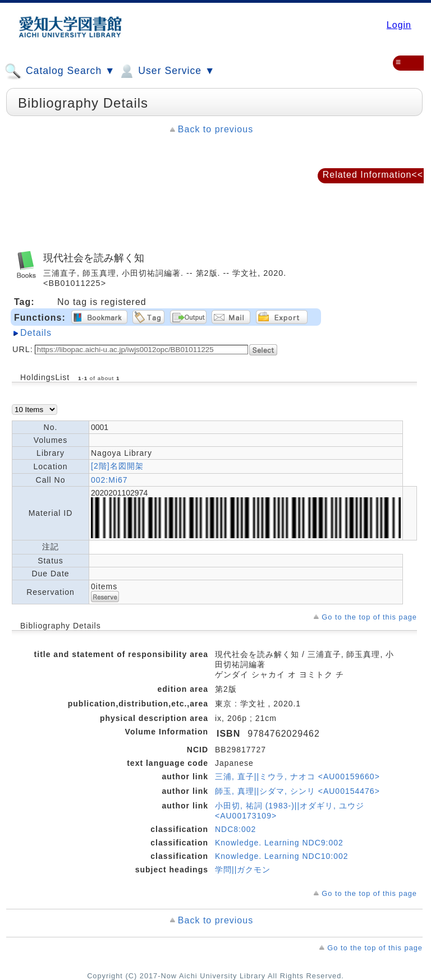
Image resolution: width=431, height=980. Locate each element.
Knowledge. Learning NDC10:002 (282, 856)
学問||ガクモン (243, 870)
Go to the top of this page (369, 617)
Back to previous (215, 129)
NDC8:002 (235, 829)
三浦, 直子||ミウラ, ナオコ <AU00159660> (297, 776)
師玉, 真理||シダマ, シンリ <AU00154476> (297, 791)
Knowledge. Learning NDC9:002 (279, 843)
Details (36, 333)
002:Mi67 (109, 480)
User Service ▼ (166, 71)
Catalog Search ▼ (60, 71)
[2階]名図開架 (117, 466)
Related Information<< (373, 175)
